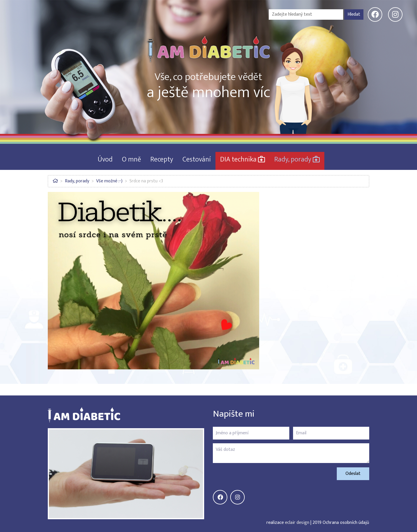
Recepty (162, 159)
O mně (131, 159)
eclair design (297, 523)
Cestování (197, 159)
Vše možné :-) (109, 181)
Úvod (105, 159)
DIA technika (243, 159)
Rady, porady (297, 159)
